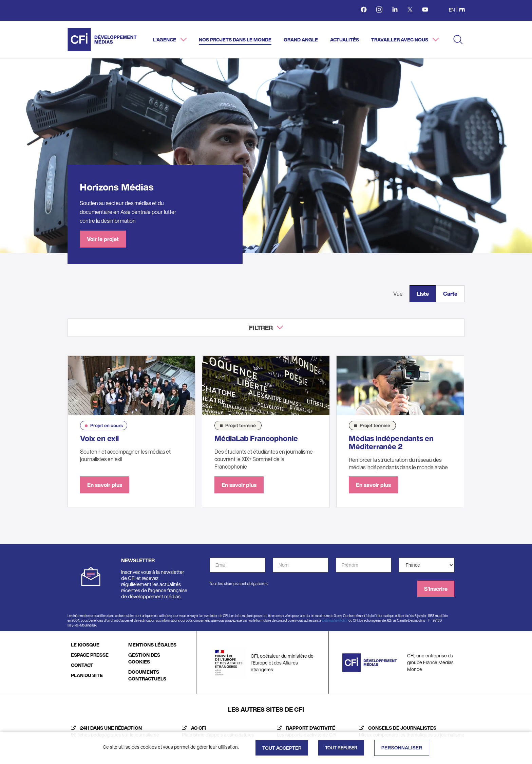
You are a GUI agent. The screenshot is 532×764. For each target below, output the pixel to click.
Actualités (345, 40)
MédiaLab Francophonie (256, 438)
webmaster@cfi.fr (335, 621)
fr (462, 10)
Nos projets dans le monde (235, 40)
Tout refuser (341, 748)
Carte (450, 294)
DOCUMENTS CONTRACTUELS (147, 675)
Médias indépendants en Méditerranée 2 (391, 442)
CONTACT (82, 665)
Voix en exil (99, 438)
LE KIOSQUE (85, 645)
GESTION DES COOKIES (144, 658)
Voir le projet (103, 239)
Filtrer (261, 328)
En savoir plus (105, 485)
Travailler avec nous (400, 40)
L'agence (165, 40)
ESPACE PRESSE (90, 655)
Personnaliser (402, 748)
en (452, 10)
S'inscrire (436, 589)
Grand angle (301, 40)
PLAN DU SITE (87, 675)
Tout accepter (282, 748)
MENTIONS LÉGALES (152, 645)
